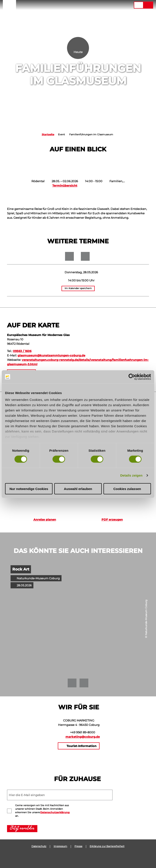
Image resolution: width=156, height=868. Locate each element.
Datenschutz (39, 846)
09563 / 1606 (22, 351)
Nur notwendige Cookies (29, 489)
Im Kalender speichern (78, 289)
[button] (110, 5)
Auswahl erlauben (78, 489)
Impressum (60, 846)
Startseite (48, 135)
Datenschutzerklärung (55, 812)
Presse (78, 846)
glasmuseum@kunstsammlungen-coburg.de (51, 355)
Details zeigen (131, 475)
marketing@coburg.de (83, 737)
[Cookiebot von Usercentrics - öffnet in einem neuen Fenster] (132, 377)
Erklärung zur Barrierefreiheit (107, 846)
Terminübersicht (65, 185)
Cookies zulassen (127, 489)
